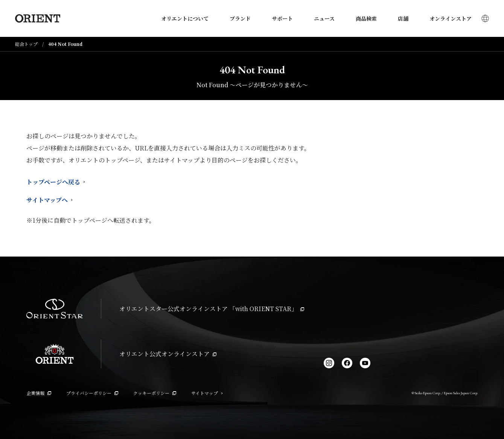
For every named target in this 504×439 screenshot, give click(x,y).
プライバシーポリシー (92, 393)
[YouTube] (365, 363)
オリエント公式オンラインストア (168, 354)
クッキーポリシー (155, 393)
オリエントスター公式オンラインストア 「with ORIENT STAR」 (212, 309)
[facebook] (347, 363)
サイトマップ (207, 393)
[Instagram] (329, 363)
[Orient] (38, 18)
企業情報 (39, 393)
